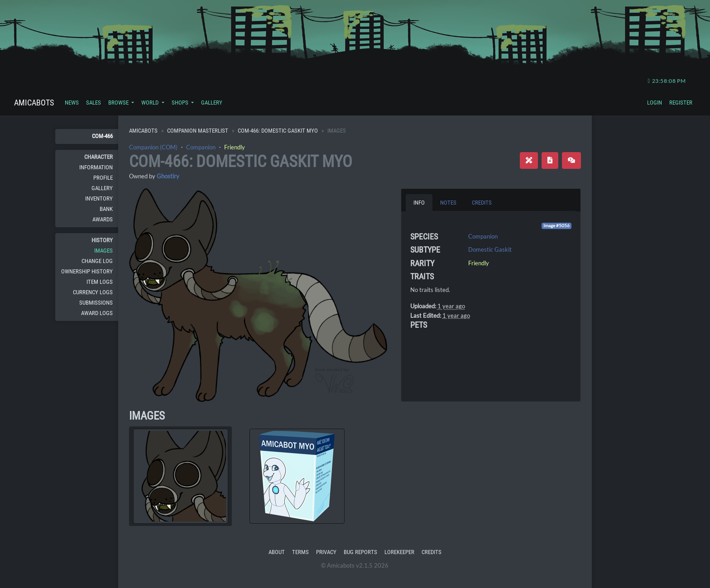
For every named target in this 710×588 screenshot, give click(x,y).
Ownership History (87, 271)
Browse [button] (119, 103)
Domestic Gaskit (490, 249)
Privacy (326, 552)
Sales (94, 103)
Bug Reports (360, 552)
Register (681, 103)
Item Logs (100, 282)
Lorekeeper (399, 552)
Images (103, 251)
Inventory (99, 198)
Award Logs (97, 313)
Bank (106, 209)
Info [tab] (419, 203)
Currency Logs (93, 292)
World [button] (151, 103)
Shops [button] (181, 103)
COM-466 (102, 136)
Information (96, 167)
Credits (432, 552)
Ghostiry (168, 176)
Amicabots (34, 103)
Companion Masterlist (198, 131)
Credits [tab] (482, 203)
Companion (201, 147)
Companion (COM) (153, 147)
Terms (300, 552)
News (72, 103)
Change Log (97, 261)
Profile (103, 178)
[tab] (180, 476)
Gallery (212, 103)
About (277, 552)
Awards (103, 219)
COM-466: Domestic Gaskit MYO (278, 131)
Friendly (235, 147)
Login (655, 103)
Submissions (96, 303)
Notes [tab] (448, 203)
